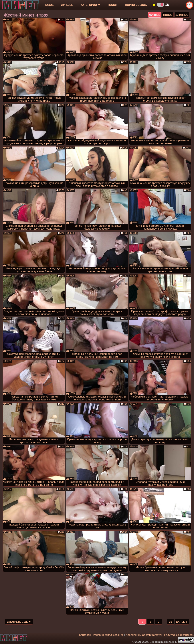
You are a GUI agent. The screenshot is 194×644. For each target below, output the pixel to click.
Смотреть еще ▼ (19, 622)
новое (49, 5)
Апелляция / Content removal (144, 635)
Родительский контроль (179, 635)
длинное (182, 15)
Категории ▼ (91, 5)
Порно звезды (136, 5)
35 (171, 622)
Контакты (85, 635)
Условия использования (108, 635)
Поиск (113, 5)
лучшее (67, 5)
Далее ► (182, 622)
